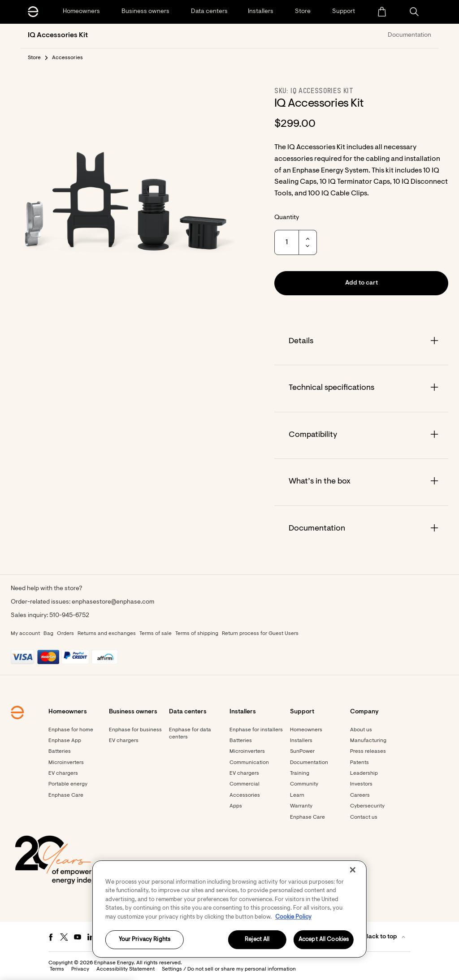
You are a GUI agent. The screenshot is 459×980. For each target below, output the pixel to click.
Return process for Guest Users (260, 634)
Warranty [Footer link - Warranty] (301, 806)
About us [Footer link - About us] (361, 730)
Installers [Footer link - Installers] (301, 741)
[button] (414, 12)
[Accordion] (361, 342)
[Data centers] (209, 12)
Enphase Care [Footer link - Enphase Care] (66, 795)
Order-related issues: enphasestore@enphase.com (82, 602)
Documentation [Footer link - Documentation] (309, 763)
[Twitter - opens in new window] (64, 937)
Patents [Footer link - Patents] (359, 763)
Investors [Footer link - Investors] (361, 784)
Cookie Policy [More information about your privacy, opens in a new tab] (293, 917)
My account (25, 634)
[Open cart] (382, 12)
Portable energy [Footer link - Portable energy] (68, 784)
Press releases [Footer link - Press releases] (368, 751)
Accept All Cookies (324, 940)
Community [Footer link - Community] (304, 784)
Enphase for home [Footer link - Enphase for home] (71, 730)
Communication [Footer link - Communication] (249, 763)
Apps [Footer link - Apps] (236, 806)
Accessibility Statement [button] (126, 969)
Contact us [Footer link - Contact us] (364, 817)
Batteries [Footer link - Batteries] (60, 751)
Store (35, 58)
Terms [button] (57, 969)
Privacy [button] (80, 969)
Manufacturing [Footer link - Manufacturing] (368, 741)
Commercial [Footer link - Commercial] (245, 784)
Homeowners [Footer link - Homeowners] (306, 730)
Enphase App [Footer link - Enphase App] (65, 741)
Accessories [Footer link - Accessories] (245, 795)
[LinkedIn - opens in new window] (91, 937)
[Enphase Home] (33, 12)
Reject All (257, 940)
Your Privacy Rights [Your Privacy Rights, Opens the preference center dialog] (145, 940)
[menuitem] (382, 12)
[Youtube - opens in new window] (78, 937)
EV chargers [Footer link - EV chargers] (63, 773)
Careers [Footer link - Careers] (360, 795)
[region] (229, 909)
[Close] (353, 870)
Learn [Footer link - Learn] (297, 795)
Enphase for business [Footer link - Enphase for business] (135, 730)
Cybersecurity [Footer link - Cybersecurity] (367, 806)
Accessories (67, 58)
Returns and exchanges (107, 634)
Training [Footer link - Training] (300, 773)
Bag (48, 634)
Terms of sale (156, 634)
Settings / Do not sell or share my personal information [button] (229, 969)
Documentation (409, 35)
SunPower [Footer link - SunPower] (302, 751)
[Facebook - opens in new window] (51, 937)
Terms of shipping (197, 634)
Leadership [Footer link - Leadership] (364, 773)
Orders (65, 634)
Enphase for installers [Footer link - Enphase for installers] (256, 730)
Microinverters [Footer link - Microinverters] (66, 763)
